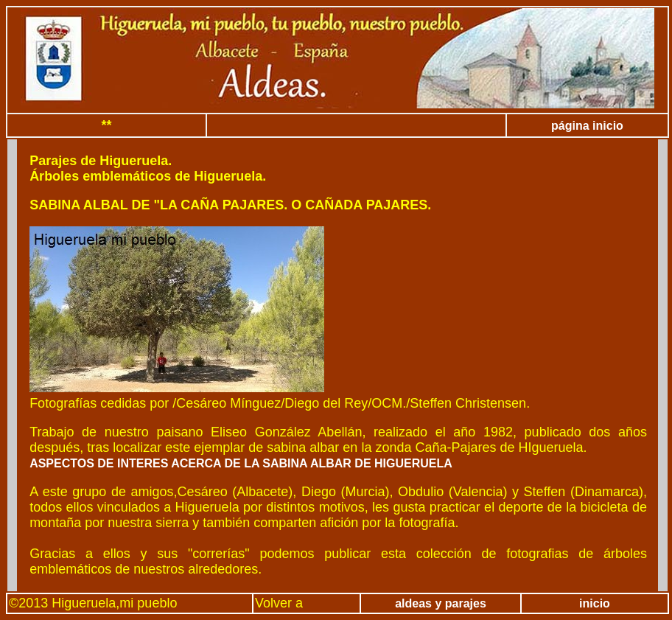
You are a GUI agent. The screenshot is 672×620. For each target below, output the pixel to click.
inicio (595, 603)
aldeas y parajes (441, 603)
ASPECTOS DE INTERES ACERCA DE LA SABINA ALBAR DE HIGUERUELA (241, 463)
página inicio (587, 126)
